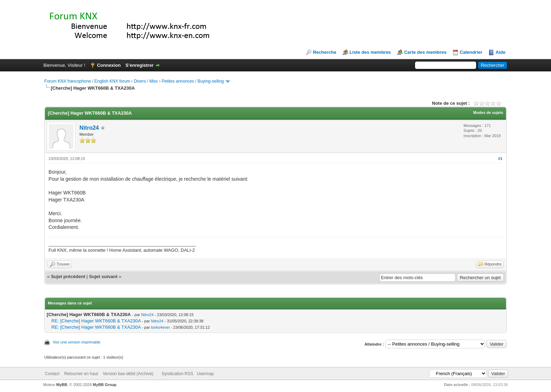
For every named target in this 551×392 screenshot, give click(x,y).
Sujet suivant (103, 277)
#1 (500, 159)
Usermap (205, 374)
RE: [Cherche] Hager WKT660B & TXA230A (96, 321)
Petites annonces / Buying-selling (193, 81)
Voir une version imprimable (77, 342)
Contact (52, 374)
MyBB (62, 385)
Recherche (324, 52)
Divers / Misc (146, 81)
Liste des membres (370, 52)
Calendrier (471, 52)
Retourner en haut (81, 374)
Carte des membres (425, 52)
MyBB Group (105, 385)
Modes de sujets (488, 113)
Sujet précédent (68, 277)
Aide (500, 52)
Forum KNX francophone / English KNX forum (87, 81)
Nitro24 (89, 128)
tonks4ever (161, 327)
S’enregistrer (140, 65)
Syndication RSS (177, 374)
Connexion (109, 65)
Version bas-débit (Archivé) (128, 374)
